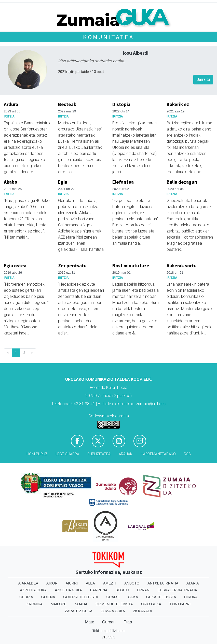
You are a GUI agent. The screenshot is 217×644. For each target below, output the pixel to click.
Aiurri (72, 583)
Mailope (59, 604)
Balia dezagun (182, 182)
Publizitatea (99, 454)
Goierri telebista (81, 597)
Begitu (122, 590)
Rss (187, 454)
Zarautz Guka (79, 611)
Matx (90, 622)
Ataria (193, 583)
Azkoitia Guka (68, 590)
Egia (63, 182)
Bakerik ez (178, 104)
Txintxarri (180, 604)
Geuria (26, 597)
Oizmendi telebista (114, 604)
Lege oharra (67, 454)
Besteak (67, 104)
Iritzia (9, 116)
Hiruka (191, 597)
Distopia (121, 104)
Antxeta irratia (163, 583)
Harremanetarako (158, 454)
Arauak (126, 454)
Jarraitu (203, 79)
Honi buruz (37, 454)
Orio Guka (151, 604)
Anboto (132, 583)
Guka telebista (161, 597)
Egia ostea (15, 266)
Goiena (48, 597)
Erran (143, 590)
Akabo (11, 182)
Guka (133, 597)
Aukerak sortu (182, 266)
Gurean (109, 622)
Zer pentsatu (72, 266)
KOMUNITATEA (108, 37)
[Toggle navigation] (7, 17)
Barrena (99, 590)
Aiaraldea (28, 583)
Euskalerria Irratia (177, 590)
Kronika (35, 604)
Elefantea (123, 182)
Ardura (11, 104)
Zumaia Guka (113, 611)
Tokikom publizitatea (108, 631)
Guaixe (113, 597)
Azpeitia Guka (33, 590)
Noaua (81, 604)
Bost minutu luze (131, 266)
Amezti (110, 583)
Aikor (52, 583)
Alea (90, 583)
